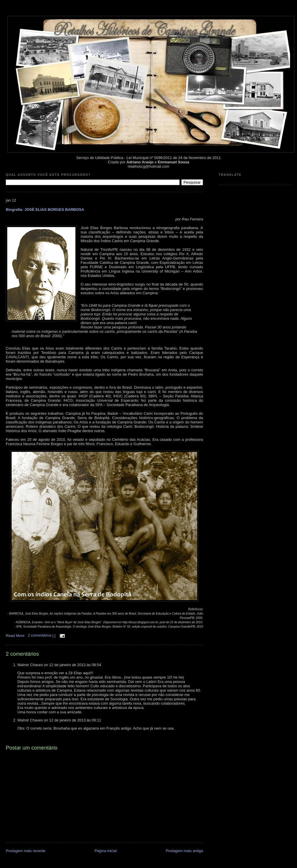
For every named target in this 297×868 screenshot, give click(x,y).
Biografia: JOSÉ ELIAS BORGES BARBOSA (45, 210)
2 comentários (40, 635)
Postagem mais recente (26, 851)
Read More (15, 635)
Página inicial (106, 851)
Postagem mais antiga (184, 851)
